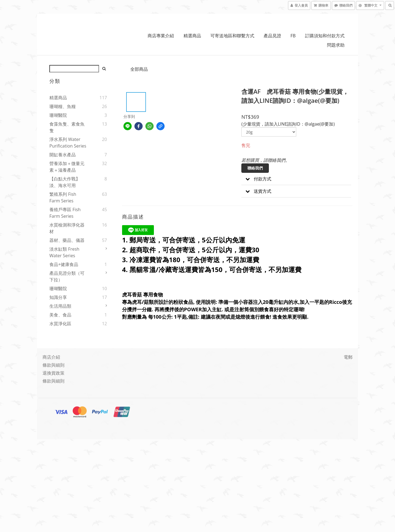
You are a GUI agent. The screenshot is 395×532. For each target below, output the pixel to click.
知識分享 (58, 297)
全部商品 (139, 69)
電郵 (348, 357)
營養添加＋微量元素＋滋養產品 (67, 167)
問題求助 (336, 45)
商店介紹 (51, 357)
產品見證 (272, 36)
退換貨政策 (53, 373)
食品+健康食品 (64, 264)
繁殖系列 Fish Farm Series (63, 197)
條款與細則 (53, 365)
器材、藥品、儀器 (67, 240)
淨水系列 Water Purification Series (68, 143)
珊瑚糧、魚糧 (63, 106)
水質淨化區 (60, 324)
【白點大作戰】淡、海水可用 (65, 182)
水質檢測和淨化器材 (67, 228)
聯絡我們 (255, 168)
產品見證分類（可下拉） (67, 276)
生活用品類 (60, 306)
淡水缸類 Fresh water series (64, 252)
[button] (296, 179)
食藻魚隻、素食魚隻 (67, 127)
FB (293, 36)
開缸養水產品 (63, 155)
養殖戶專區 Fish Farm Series (65, 213)
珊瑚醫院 (58, 115)
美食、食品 (60, 315)
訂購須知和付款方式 (325, 36)
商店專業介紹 (161, 36)
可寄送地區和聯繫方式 (232, 36)
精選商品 (192, 36)
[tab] (296, 179)
